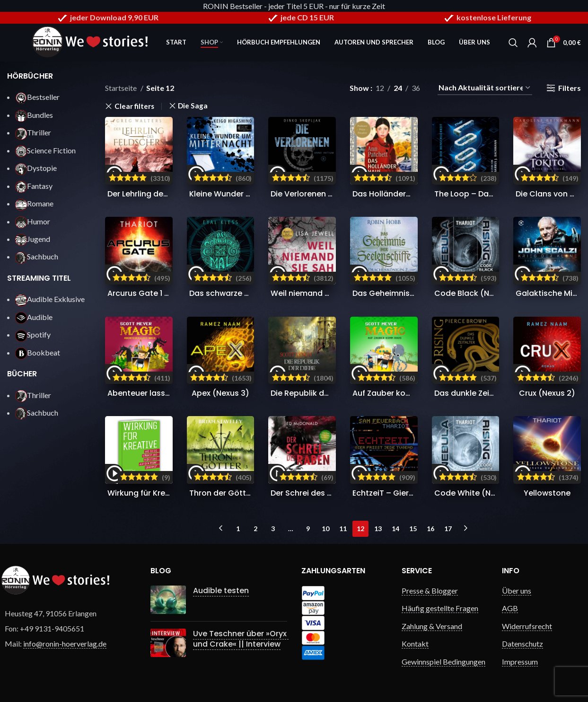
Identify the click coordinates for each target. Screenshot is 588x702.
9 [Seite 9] (308, 529)
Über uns (517, 591)
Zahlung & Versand (432, 626)
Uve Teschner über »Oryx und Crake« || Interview (241, 639)
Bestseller (37, 97)
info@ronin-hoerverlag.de (65, 644)
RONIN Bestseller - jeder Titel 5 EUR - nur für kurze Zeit (294, 6)
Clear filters (134, 106)
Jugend (33, 239)
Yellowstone (547, 493)
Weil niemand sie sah (311, 293)
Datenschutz (522, 644)
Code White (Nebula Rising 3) (491, 493)
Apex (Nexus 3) (220, 393)
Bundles (34, 115)
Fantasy (34, 186)
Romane (34, 203)
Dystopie (36, 168)
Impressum (520, 662)
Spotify (33, 334)
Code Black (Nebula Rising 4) (490, 293)
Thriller (33, 132)
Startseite (122, 88)
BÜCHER (22, 374)
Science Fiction (45, 150)
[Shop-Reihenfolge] (485, 88)
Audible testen (221, 591)
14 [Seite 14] (395, 529)
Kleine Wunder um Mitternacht (247, 194)
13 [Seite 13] (378, 529)
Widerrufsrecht (527, 626)
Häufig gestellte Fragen (440, 608)
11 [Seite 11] (343, 529)
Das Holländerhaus (389, 194)
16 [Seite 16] (430, 529)
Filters (570, 88)
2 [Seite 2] (255, 529)
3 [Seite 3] (273, 529)
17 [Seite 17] (448, 529)
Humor (33, 221)
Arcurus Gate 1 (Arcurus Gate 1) (167, 293)
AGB (510, 608)
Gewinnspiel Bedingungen (443, 662)
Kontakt (415, 644)
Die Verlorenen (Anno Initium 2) (330, 194)
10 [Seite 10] (325, 529)
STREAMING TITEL (39, 278)
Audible (34, 317)
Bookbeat (38, 352)
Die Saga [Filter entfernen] (193, 106)
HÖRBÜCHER (30, 76)
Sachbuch (37, 256)
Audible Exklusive (50, 299)
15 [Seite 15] (413, 529)
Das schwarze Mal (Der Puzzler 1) (251, 293)
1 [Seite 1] (238, 529)
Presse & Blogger (430, 591)
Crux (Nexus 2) (547, 393)
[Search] (513, 43)
